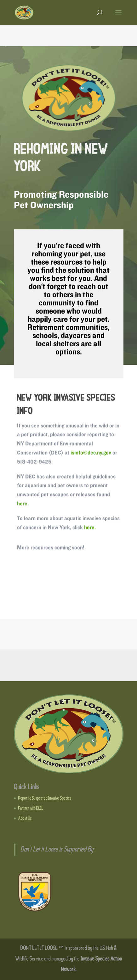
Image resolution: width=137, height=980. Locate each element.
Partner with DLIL (31, 808)
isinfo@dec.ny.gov (91, 454)
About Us (25, 818)
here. (23, 505)
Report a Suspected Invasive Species (45, 798)
